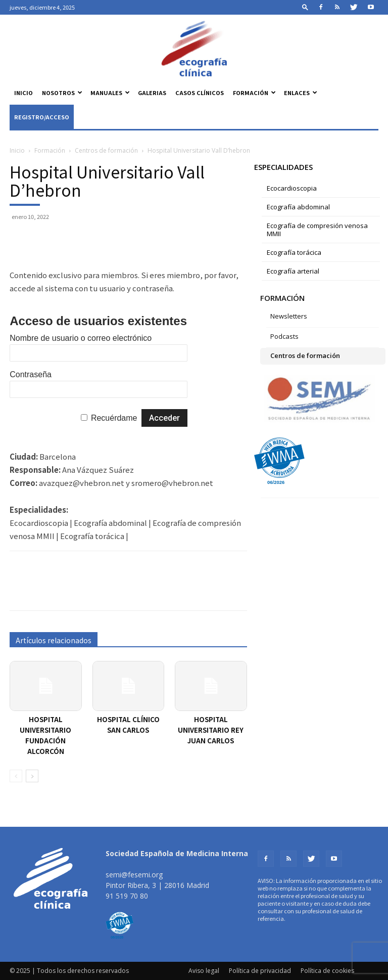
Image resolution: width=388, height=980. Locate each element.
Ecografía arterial (293, 271)
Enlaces (301, 93)
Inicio (23, 93)
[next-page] (32, 776)
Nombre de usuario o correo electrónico (81, 338)
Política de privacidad (260, 971)
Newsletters (289, 316)
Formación (254, 93)
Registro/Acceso (42, 117)
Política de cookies (327, 971)
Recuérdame (114, 418)
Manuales (110, 93)
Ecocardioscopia (292, 188)
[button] (305, 7)
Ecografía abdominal (298, 207)
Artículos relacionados (54, 640)
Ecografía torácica (294, 252)
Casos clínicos (200, 93)
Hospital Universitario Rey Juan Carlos (211, 730)
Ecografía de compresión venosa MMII (317, 230)
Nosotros (62, 93)
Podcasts (284, 336)
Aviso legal (204, 971)
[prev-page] (16, 776)
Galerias (152, 93)
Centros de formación (106, 150)
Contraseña (31, 374)
